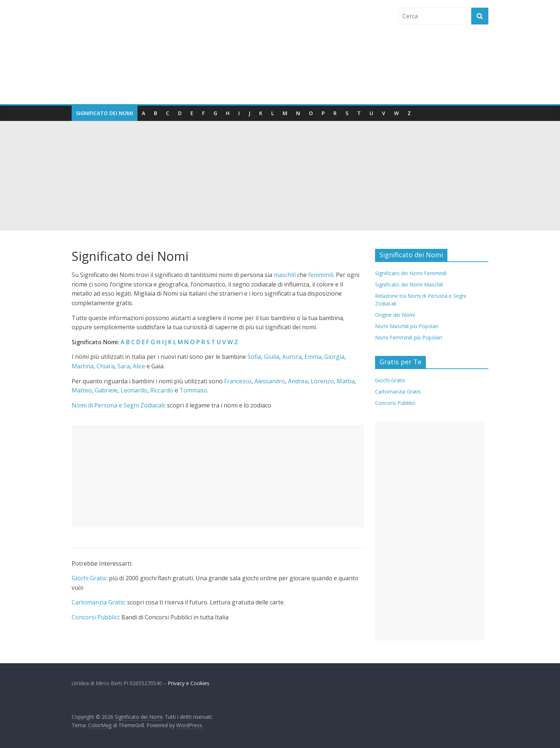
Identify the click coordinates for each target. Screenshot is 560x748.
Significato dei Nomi (105, 113)
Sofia (254, 357)
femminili (321, 275)
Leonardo (134, 390)
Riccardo (162, 390)
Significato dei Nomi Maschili (409, 284)
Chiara (105, 366)
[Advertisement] (280, 176)
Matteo (82, 390)
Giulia (272, 357)
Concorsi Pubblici (95, 617)
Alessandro (270, 381)
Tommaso (193, 390)
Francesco (238, 381)
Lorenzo (322, 381)
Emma (313, 357)
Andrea (298, 381)
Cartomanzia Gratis (98, 602)
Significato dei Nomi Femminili (411, 273)
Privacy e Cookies (189, 683)
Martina (83, 366)
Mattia (346, 381)
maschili (285, 275)
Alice (139, 366)
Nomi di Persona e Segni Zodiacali (118, 405)
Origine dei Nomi (395, 315)
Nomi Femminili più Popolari (408, 337)
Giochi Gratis (89, 578)
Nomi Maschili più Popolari (407, 326)
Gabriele (106, 390)
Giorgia (334, 357)
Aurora (292, 357)
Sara (124, 366)
